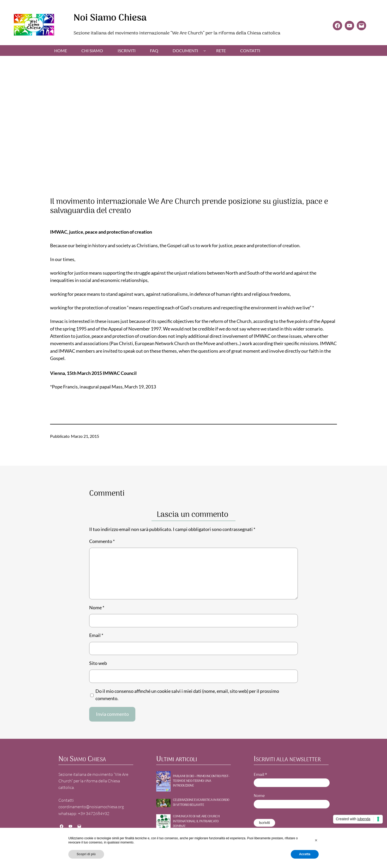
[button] (316, 840)
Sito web (98, 663)
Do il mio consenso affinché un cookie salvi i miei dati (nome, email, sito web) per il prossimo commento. (187, 695)
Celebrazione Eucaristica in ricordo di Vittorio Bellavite (201, 802)
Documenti (185, 51)
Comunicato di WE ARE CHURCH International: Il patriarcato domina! (196, 821)
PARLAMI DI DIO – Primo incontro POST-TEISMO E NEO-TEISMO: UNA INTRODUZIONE (201, 781)
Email (96, 635)
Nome (97, 608)
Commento (102, 541)
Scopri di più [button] (86, 854)
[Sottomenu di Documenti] (205, 50)
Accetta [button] (305, 854)
